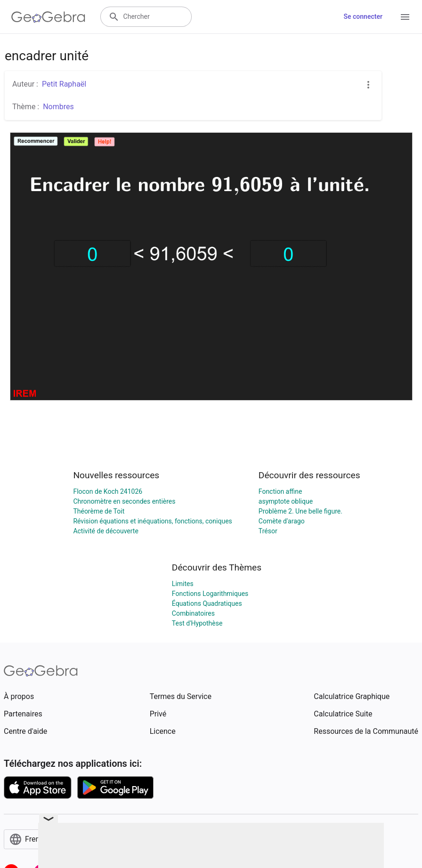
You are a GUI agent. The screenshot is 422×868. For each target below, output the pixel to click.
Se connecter (363, 16)
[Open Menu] (405, 17)
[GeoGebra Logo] (48, 17)
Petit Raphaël (64, 84)
